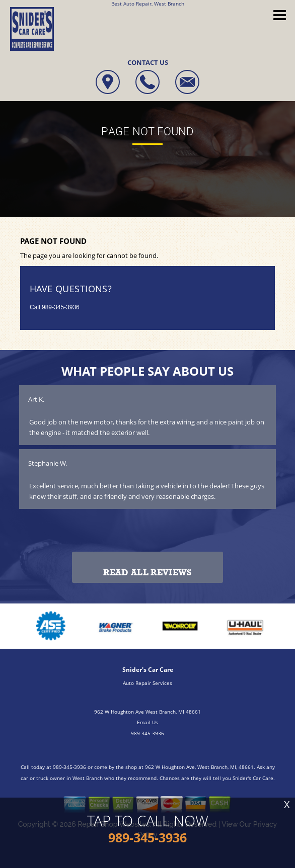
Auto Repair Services (148, 683)
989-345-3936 (61, 307)
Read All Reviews (147, 573)
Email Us (148, 722)
